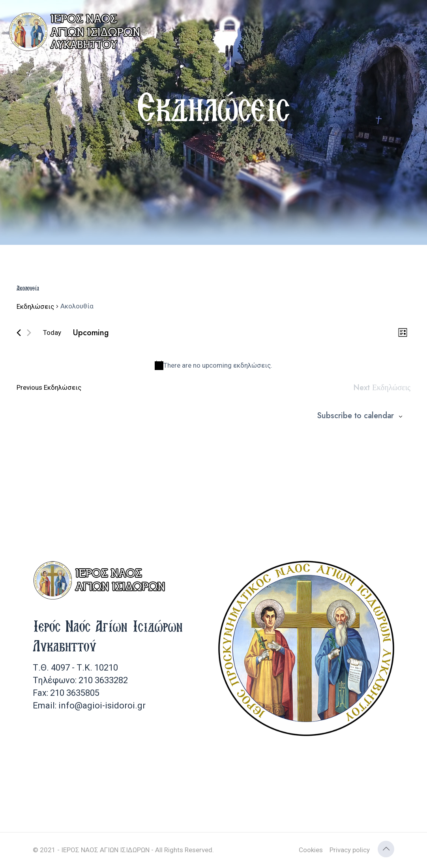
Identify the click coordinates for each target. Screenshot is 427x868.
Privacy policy (350, 850)
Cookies (311, 850)
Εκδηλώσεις (35, 306)
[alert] (213, 365)
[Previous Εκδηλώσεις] (19, 333)
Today (52, 333)
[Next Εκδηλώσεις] (29, 333)
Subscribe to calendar (355, 416)
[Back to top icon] (386, 849)
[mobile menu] (414, 24)
